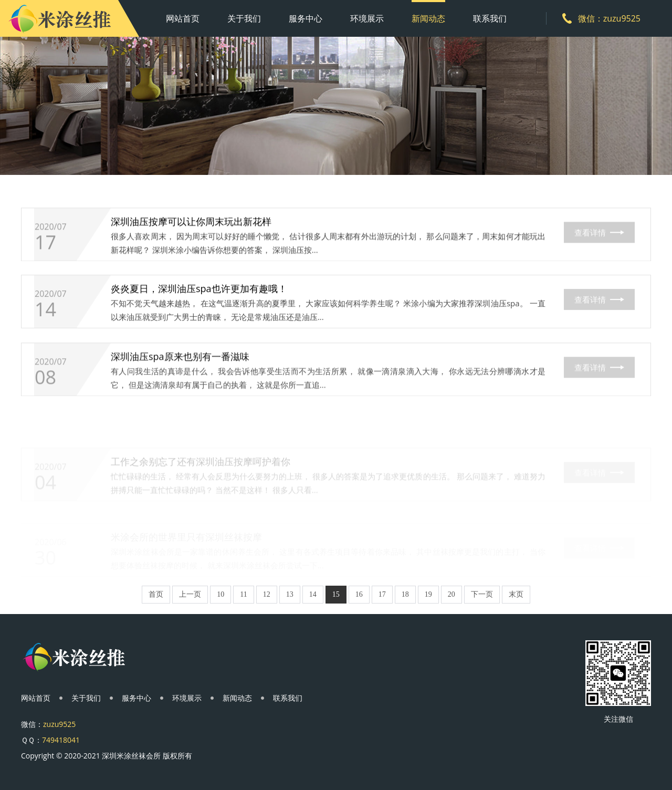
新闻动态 (428, 18)
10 (220, 594)
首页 (156, 594)
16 (359, 594)
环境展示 (367, 18)
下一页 (482, 594)
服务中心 (306, 18)
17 (45, 245)
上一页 (190, 594)
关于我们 (244, 18)
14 (45, 314)
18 (405, 594)
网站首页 (183, 18)
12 (267, 594)
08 (45, 384)
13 (290, 594)
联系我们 (490, 18)
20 (451, 594)
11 (243, 594)
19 (428, 594)
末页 (516, 594)
